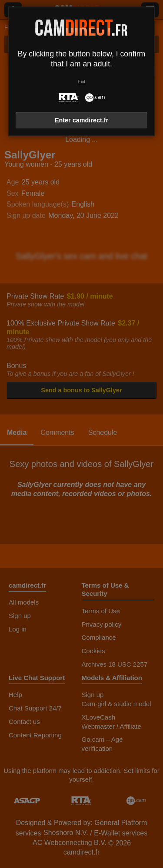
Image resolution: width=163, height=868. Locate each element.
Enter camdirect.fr (81, 120)
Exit (81, 82)
